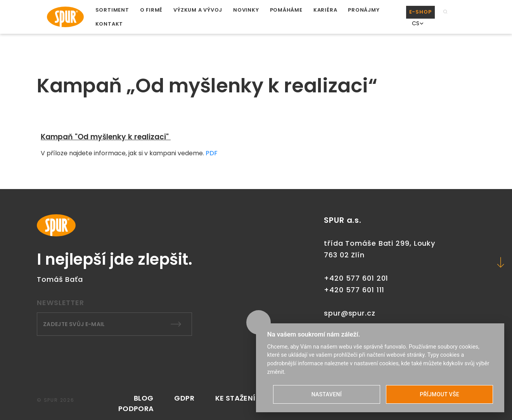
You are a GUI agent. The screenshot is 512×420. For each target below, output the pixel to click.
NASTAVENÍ (327, 394)
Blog (144, 398)
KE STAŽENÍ (235, 398)
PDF (211, 153)
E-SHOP (420, 12)
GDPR (184, 398)
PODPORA (136, 409)
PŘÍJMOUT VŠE (439, 394)
